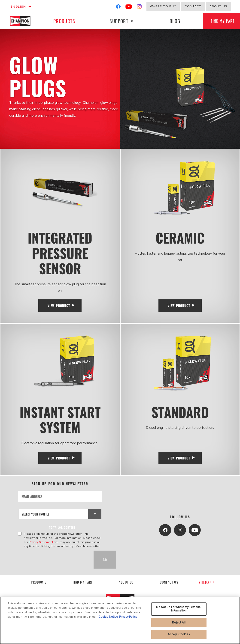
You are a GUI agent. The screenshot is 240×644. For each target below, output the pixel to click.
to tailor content (62, 531)
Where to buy (163, 6)
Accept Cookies (179, 634)
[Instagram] (139, 7)
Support (118, 21)
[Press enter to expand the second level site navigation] (132, 21)
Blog (173, 21)
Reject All (179, 623)
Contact (193, 6)
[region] (120, 620)
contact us (169, 586)
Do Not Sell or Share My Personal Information (179, 609)
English (18, 7)
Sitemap (207, 586)
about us (218, 6)
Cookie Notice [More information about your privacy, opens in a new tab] (108, 617)
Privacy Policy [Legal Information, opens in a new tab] (128, 617)
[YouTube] (129, 7)
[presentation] (53, 563)
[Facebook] (118, 7)
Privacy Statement (41, 546)
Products (64, 21)
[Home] (23, 21)
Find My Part (83, 586)
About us (126, 586)
